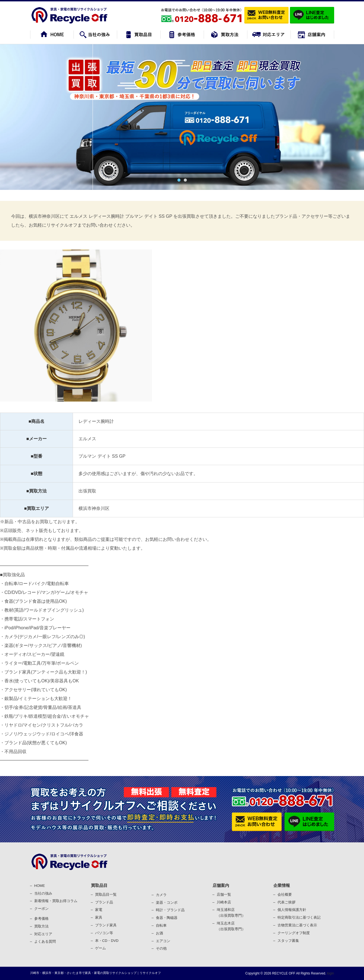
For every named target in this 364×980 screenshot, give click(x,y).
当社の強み (43, 893)
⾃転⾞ (161, 925)
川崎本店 (224, 902)
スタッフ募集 (288, 941)
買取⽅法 (41, 926)
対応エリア (43, 934)
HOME (40, 886)
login (330, 973)
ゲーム (100, 948)
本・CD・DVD (107, 941)
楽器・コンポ (167, 902)
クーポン (41, 909)
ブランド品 (104, 902)
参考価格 (41, 919)
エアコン (163, 941)
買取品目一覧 (106, 894)
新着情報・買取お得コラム (56, 901)
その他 (161, 948)
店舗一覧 (224, 894)
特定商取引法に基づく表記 (299, 917)
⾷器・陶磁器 (167, 918)
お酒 (159, 933)
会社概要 (285, 894)
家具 (99, 917)
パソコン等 (104, 933)
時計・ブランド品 (170, 910)
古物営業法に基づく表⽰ (297, 925)
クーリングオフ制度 (294, 933)
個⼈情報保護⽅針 (292, 910)
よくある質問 (45, 941)
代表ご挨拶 (286, 902)
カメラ (161, 895)
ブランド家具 (106, 925)
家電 (99, 910)
